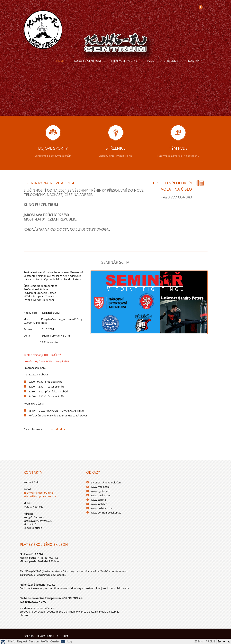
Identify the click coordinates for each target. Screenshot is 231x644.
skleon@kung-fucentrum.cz (40, 496)
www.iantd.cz (99, 504)
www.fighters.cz (101, 491)
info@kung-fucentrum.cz (38, 493)
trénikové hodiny (124, 61)
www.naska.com (101, 495)
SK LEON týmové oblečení (106, 482)
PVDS (150, 61)
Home (60, 61)
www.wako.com (100, 487)
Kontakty (195, 61)
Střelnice (171, 61)
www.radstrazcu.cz (102, 508)
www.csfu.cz (98, 500)
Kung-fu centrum (87, 61)
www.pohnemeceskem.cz (106, 513)
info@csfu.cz (59, 429)
